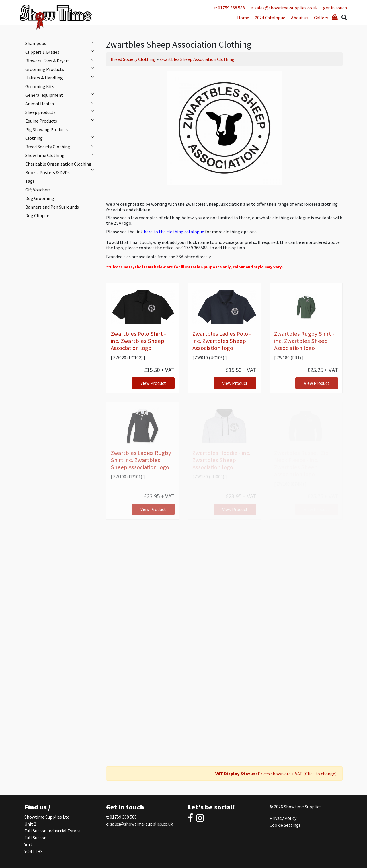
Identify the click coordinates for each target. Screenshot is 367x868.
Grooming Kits (40, 86)
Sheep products (61, 112)
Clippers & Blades (61, 52)
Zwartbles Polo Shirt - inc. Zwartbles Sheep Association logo (138, 341)
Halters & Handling (61, 77)
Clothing (61, 138)
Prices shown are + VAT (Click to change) (276, 774)
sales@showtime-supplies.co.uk (141, 824)
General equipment (61, 95)
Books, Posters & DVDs (47, 172)
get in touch (335, 8)
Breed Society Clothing (61, 146)
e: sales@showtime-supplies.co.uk (284, 8)
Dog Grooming (40, 198)
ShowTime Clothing (61, 155)
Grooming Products (61, 69)
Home (243, 18)
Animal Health (61, 103)
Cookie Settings (285, 825)
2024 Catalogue (270, 18)
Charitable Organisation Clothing (61, 165)
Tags (30, 181)
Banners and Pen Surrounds (52, 207)
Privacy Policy (283, 818)
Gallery (321, 18)
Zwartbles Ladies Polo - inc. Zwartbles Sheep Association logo (222, 341)
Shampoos (61, 43)
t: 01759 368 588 (230, 8)
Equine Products (61, 121)
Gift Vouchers (38, 190)
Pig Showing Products (47, 129)
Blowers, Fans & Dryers (61, 60)
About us (300, 18)
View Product (153, 383)
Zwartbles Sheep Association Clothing (197, 59)
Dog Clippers (38, 215)
